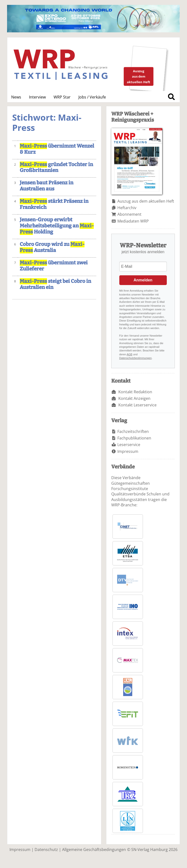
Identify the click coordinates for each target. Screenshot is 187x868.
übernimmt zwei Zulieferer (54, 266)
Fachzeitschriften (133, 431)
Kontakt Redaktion (135, 392)
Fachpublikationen (134, 438)
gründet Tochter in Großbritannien (56, 168)
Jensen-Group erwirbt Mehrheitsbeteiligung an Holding (57, 226)
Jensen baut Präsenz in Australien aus (47, 186)
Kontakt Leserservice (137, 405)
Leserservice (129, 445)
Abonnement (129, 214)
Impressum (128, 451)
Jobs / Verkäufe (92, 97)
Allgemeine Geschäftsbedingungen (94, 850)
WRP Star (62, 97)
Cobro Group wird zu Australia (52, 247)
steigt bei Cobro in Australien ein (55, 284)
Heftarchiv (127, 208)
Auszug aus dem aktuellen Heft (146, 201)
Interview (37, 97)
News (16, 97)
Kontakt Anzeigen (134, 398)
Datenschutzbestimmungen (136, 358)
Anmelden (143, 280)
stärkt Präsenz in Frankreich (54, 204)
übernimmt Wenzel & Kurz (57, 149)
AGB (129, 354)
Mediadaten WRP (133, 221)
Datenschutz (46, 850)
